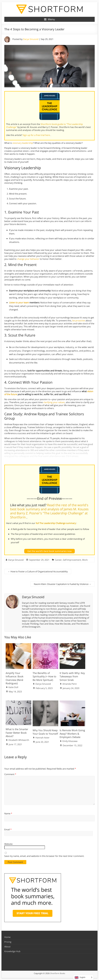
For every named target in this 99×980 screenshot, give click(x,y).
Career (58, 560)
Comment (10, 774)
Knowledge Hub (12, 951)
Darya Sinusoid (31, 39)
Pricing (8, 942)
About (7, 947)
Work (85, 560)
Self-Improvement (72, 560)
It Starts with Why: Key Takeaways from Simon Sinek (72, 676)
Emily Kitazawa (70, 741)
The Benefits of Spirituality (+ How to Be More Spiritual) (44, 676)
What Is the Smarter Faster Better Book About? (17, 733)
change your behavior (28, 259)
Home (7, 937)
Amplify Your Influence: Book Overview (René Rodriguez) (14, 678)
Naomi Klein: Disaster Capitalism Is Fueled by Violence (63, 584)
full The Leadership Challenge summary (56, 523)
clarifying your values (54, 402)
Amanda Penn (70, 684)
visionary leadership (23, 143)
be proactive (79, 321)
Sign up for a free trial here (37, 135)
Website (8, 844)
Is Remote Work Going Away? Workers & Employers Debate (72, 734)
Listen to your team (19, 303)
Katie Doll (13, 687)
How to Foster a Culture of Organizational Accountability (38, 571)
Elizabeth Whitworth (19, 740)
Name (8, 814)
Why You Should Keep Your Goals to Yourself (45, 732)
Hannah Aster (42, 738)
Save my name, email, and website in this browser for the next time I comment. (44, 856)
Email (8, 829)
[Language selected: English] (83, 977)
